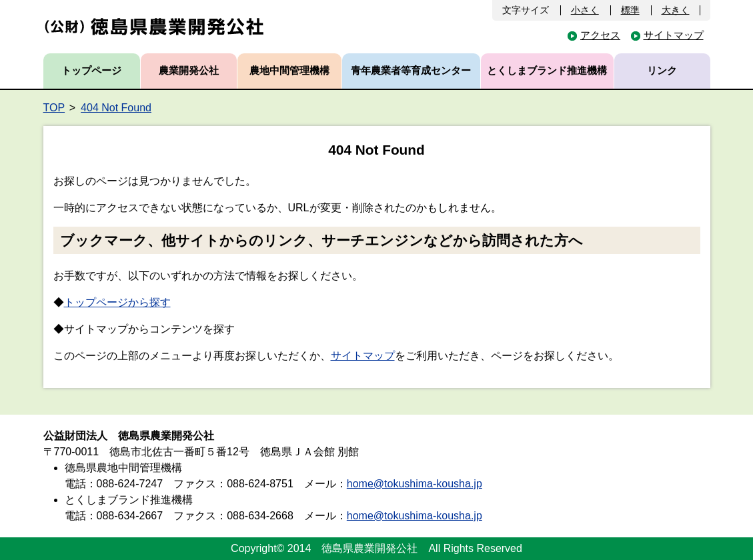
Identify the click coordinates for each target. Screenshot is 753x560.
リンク (662, 70)
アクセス (600, 35)
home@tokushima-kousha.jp (415, 484)
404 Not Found (116, 108)
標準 (630, 10)
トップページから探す (117, 302)
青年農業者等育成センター (411, 70)
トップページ (91, 70)
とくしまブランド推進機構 (547, 70)
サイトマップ (674, 35)
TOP (54, 108)
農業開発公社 (189, 70)
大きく (676, 10)
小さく (585, 10)
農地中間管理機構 (289, 70)
